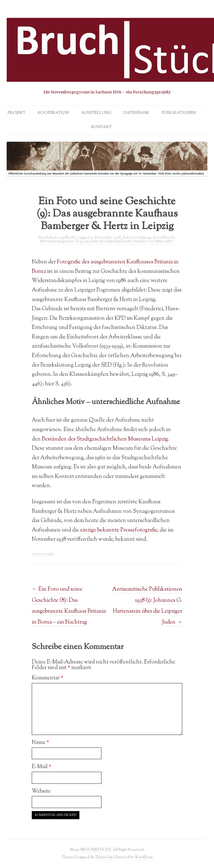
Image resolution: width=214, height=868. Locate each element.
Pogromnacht (87, 242)
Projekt (16, 113)
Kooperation (53, 113)
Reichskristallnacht (115, 242)
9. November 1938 (106, 238)
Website (41, 791)
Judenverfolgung (137, 238)
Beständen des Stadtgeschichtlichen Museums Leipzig (105, 439)
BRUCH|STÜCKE (96, 850)
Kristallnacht (164, 238)
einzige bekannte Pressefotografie (119, 530)
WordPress (144, 857)
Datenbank (136, 113)
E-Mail (42, 767)
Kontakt (101, 127)
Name (40, 742)
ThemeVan (104, 857)
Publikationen (179, 113)
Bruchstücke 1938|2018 (57, 238)
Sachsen (140, 242)
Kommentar (48, 678)
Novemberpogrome (57, 242)
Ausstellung (96, 113)
